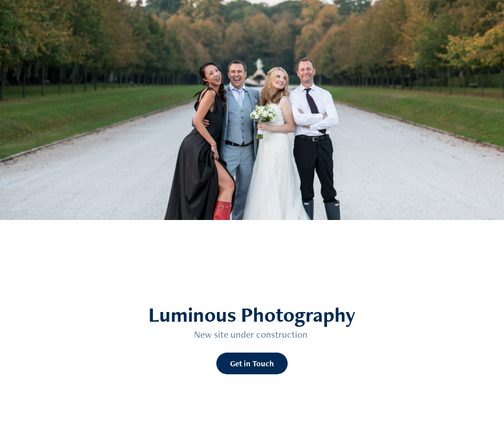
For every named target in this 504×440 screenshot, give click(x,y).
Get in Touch (252, 363)
